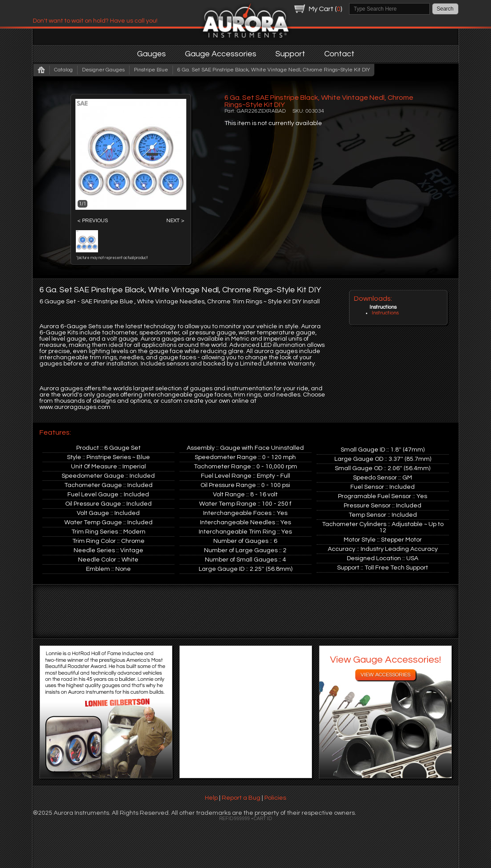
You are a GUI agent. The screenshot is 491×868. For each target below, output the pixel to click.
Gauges (151, 54)
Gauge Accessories (221, 54)
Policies (275, 798)
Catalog (63, 70)
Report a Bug (241, 798)
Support (290, 54)
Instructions (385, 313)
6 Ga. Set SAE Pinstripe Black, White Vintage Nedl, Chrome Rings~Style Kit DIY (274, 70)
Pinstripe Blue (151, 70)
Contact (339, 54)
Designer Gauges (103, 70)
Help (211, 798)
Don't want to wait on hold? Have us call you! (95, 21)
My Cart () (326, 9)
